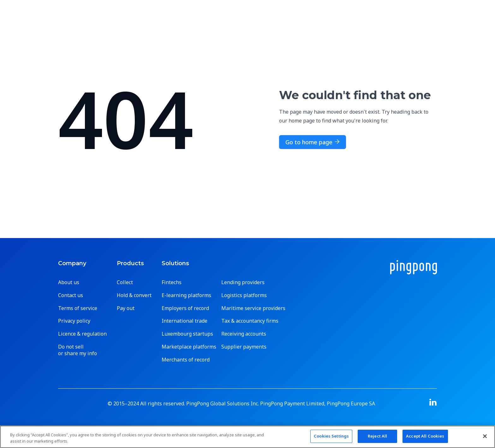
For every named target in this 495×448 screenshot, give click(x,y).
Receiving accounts (244, 334)
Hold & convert (134, 295)
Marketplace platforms (189, 347)
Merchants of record (186, 360)
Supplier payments (244, 347)
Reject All (377, 436)
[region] (247, 437)
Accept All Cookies (425, 436)
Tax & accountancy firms (250, 321)
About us (69, 282)
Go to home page (313, 142)
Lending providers (243, 282)
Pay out (126, 308)
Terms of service (78, 308)
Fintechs (172, 282)
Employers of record (185, 308)
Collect (125, 282)
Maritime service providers (253, 308)
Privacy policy (74, 321)
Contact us (71, 295)
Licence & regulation (82, 334)
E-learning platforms (186, 295)
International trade (185, 321)
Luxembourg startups (187, 334)
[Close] (485, 436)
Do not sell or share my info (78, 350)
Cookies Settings (331, 436)
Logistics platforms (244, 295)
